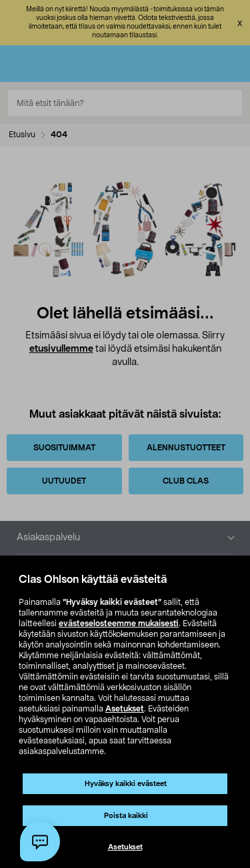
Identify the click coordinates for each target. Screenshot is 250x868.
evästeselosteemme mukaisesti (119, 624)
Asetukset (125, 709)
